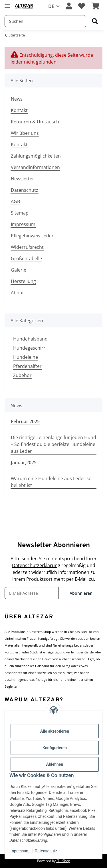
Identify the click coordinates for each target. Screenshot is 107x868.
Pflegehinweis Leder (32, 236)
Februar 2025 (25, 421)
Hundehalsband (30, 339)
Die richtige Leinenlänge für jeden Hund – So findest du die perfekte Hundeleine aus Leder (53, 444)
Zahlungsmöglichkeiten (36, 156)
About (17, 293)
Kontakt (19, 110)
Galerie (19, 270)
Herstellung (23, 281)
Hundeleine (26, 357)
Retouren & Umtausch (35, 122)
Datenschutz (25, 190)
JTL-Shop (63, 861)
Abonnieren (81, 593)
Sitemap (20, 213)
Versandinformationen (35, 167)
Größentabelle (26, 258)
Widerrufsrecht (27, 247)
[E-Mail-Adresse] (32, 593)
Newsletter (23, 179)
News (17, 99)
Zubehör (22, 375)
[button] (69, 6)
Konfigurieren (55, 748)
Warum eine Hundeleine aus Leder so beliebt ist (51, 482)
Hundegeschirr (29, 348)
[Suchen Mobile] (45, 21)
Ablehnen (55, 764)
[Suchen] (95, 22)
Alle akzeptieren (55, 731)
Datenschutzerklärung (36, 565)
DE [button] (51, 6)
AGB (15, 201)
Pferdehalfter (27, 366)
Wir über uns (25, 133)
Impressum (23, 224)
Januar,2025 (24, 462)
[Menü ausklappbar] (7, 4)
